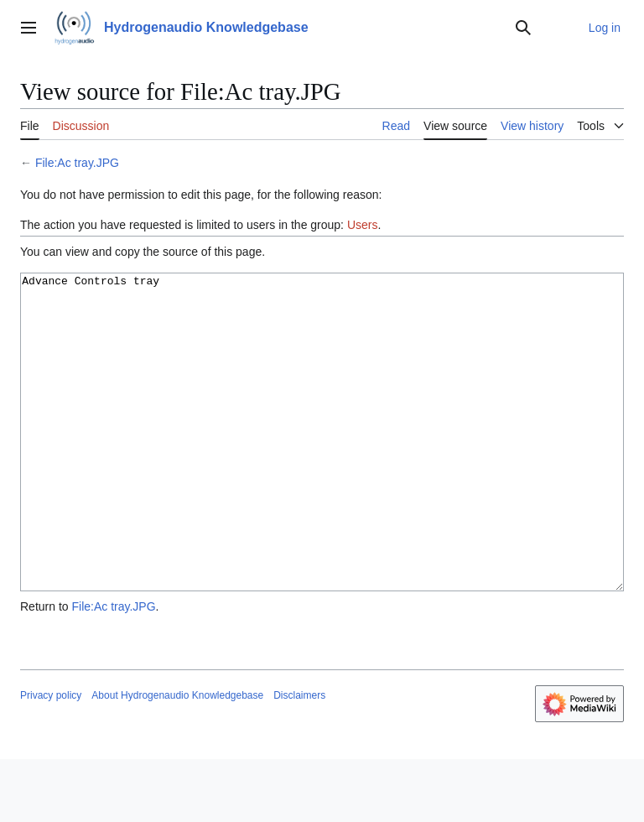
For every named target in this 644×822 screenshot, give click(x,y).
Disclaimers (299, 758)
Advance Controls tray (322, 463)
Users (363, 225)
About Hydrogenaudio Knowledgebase (177, 758)
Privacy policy (51, 758)
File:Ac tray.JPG (77, 163)
